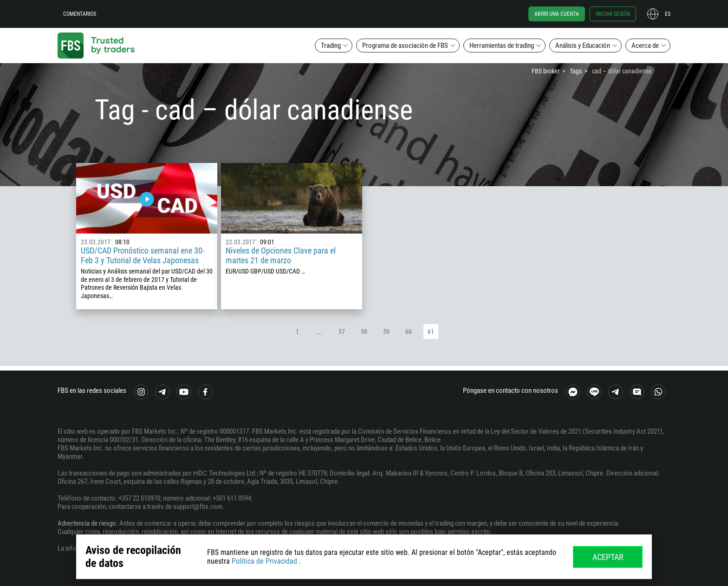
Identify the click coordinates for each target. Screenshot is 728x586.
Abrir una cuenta (557, 14)
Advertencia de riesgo (87, 523)
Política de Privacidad (264, 561)
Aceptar (608, 557)
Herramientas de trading (502, 46)
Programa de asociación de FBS (405, 46)
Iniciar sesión (613, 14)
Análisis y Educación (583, 46)
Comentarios (80, 14)
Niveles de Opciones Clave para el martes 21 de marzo (281, 255)
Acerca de (645, 46)
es (668, 14)
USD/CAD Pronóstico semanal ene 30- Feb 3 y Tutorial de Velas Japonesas (143, 255)
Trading (331, 46)
